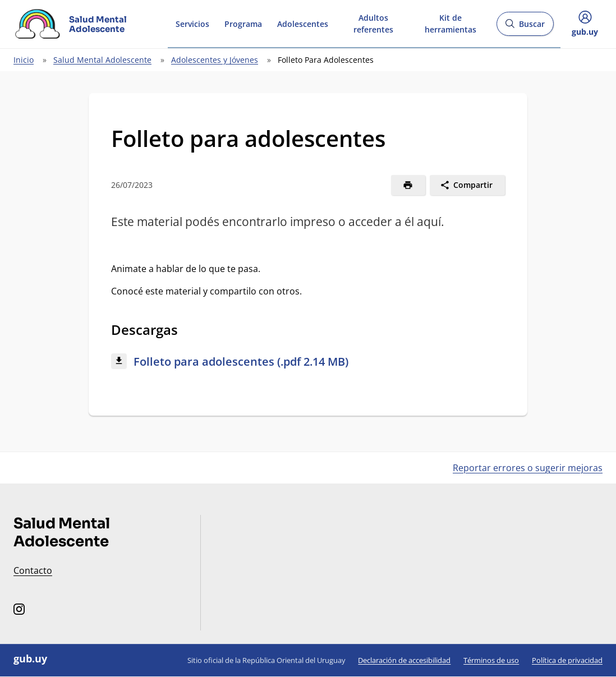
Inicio (24, 60)
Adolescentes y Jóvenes (215, 60)
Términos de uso (491, 660)
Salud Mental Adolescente (102, 60)
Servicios (192, 24)
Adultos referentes (373, 24)
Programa (243, 24)
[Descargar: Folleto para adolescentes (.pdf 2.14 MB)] (308, 362)
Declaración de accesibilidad (404, 660)
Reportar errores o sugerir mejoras (528, 468)
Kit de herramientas (450, 24)
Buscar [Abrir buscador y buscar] (525, 27)
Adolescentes (303, 24)
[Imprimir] (408, 185)
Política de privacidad (567, 660)
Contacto (33, 570)
